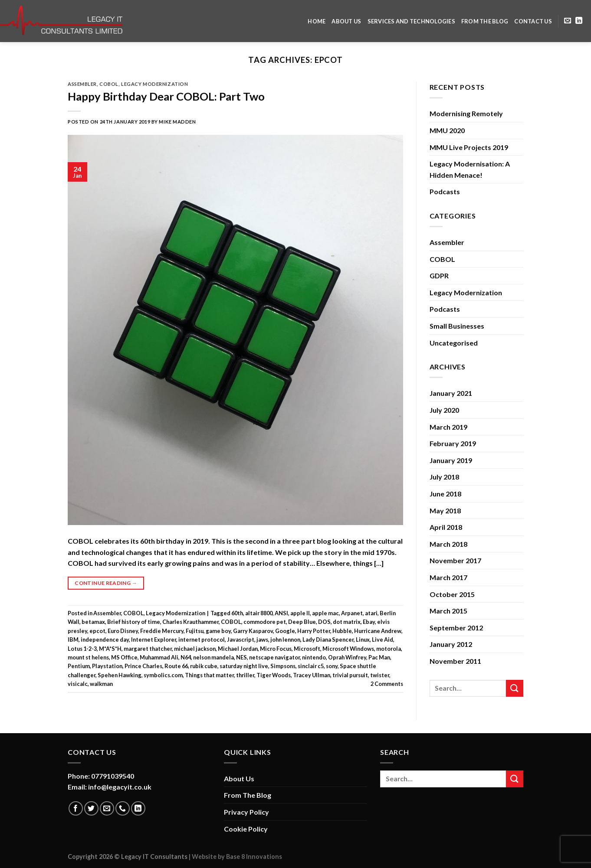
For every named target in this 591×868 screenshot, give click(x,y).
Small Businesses (457, 326)
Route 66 (176, 666)
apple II (300, 613)
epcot (97, 631)
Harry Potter (314, 631)
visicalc (78, 684)
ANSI (281, 613)
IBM (73, 640)
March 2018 (448, 544)
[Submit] (515, 688)
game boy (218, 631)
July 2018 (444, 477)
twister (380, 675)
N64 (186, 657)
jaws (262, 640)
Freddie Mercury (162, 631)
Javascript (241, 640)
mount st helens (88, 657)
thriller (245, 675)
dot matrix (347, 622)
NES (241, 657)
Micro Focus (276, 649)
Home (317, 21)
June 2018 (445, 494)
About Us (346, 21)
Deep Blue (302, 622)
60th (237, 613)
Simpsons (283, 666)
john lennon (285, 640)
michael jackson (195, 649)
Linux (363, 640)
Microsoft (307, 649)
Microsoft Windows (348, 649)
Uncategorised (454, 343)
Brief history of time (134, 622)
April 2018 (446, 527)
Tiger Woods (274, 675)
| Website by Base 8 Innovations (235, 857)
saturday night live (244, 666)
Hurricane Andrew (378, 631)
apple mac (325, 613)
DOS (324, 622)
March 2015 (448, 611)
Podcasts (445, 191)
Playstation (107, 666)
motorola (389, 649)
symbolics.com (163, 675)
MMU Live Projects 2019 (469, 147)
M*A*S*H (110, 649)
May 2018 (445, 511)
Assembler (82, 84)
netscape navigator (274, 657)
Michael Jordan (238, 649)
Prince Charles (143, 666)
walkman (101, 684)
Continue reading (106, 583)
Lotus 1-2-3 (82, 649)
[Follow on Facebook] (76, 808)
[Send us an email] (568, 21)
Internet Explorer (154, 640)
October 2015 (452, 594)
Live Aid (383, 640)
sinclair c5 (311, 666)
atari (371, 613)
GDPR (439, 276)
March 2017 (448, 577)
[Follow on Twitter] (91, 808)
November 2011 (455, 661)
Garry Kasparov (253, 631)
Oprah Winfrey (347, 657)
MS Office (124, 657)
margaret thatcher (148, 649)
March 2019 (448, 427)
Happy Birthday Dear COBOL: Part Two (166, 96)
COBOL (109, 84)
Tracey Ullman (312, 675)
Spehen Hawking (120, 675)
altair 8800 (259, 613)
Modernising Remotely (466, 113)
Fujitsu (195, 631)
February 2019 (453, 443)
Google (285, 631)
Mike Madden (177, 122)
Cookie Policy (246, 829)
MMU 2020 (447, 130)
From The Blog (485, 21)
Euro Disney (123, 631)
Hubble (342, 631)
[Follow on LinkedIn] (579, 21)
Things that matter (209, 675)
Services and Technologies (411, 21)
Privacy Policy (246, 812)
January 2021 (451, 393)
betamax (93, 622)
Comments (387, 684)
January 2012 (451, 644)
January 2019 (451, 460)
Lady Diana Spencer (328, 640)
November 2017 (455, 560)
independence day (105, 640)
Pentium (79, 666)
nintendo (314, 657)
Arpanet (352, 613)
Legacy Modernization (154, 84)
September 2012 (456, 628)
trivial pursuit (350, 675)
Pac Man (379, 657)
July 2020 (444, 410)
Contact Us (533, 21)
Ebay (369, 622)
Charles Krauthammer (190, 622)
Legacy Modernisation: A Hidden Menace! (470, 169)
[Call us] (123, 808)
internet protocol (202, 640)
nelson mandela (213, 657)
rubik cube (204, 666)
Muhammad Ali (159, 657)
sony (332, 666)
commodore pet (265, 622)
